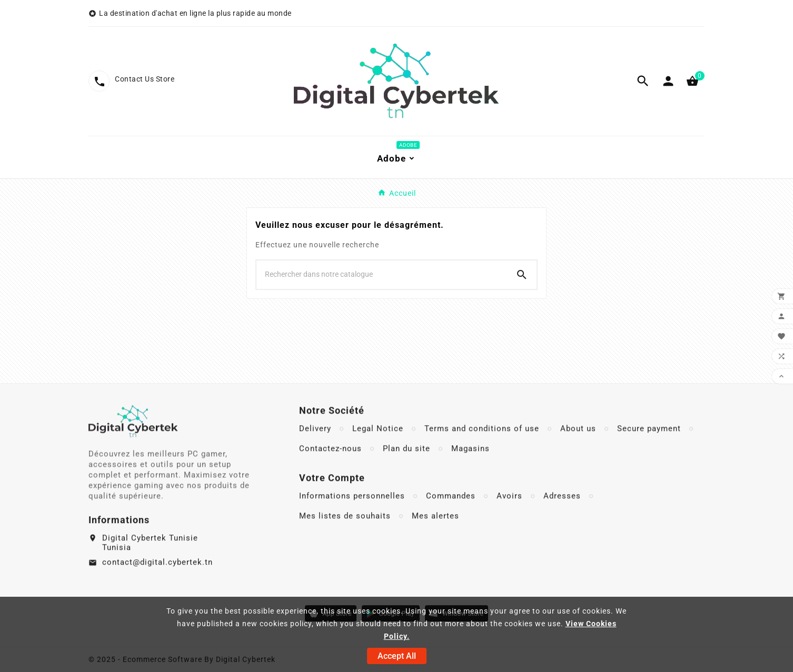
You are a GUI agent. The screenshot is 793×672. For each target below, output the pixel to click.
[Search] (522, 275)
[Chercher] (382, 274)
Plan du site (407, 472)
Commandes (451, 519)
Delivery (315, 452)
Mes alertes (435, 539)
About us (578, 452)
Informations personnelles (352, 519)
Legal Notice (378, 452)
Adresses (562, 519)
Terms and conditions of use (482, 452)
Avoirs (509, 519)
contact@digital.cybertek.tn (157, 583)
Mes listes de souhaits (345, 539)
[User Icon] (668, 81)
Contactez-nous (330, 472)
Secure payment (649, 452)
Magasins (470, 472)
